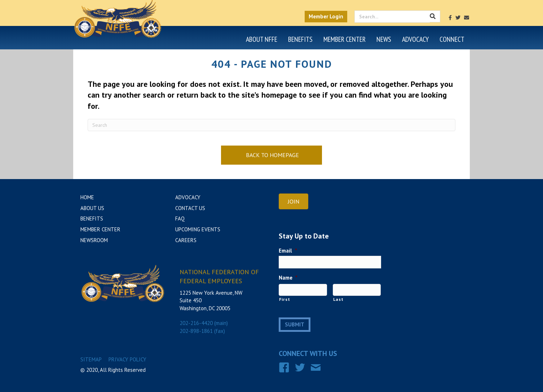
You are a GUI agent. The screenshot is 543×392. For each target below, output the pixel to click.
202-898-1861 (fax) (202, 331)
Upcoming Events (198, 229)
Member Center (345, 39)
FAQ (180, 219)
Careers (186, 240)
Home (87, 197)
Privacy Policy (127, 359)
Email (288, 251)
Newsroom (94, 240)
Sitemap (91, 359)
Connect (452, 39)
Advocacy (415, 39)
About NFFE (262, 39)
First (284, 299)
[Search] (271, 125)
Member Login (326, 16)
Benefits (300, 39)
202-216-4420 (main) (204, 323)
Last (338, 299)
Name (288, 278)
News (384, 39)
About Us (92, 208)
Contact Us (190, 208)
